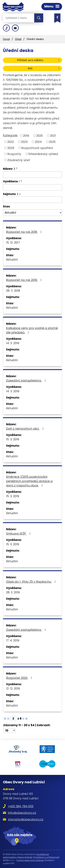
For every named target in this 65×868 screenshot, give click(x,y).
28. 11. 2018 (13, 291)
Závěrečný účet (19, 160)
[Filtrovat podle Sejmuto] (32, 200)
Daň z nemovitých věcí (25, 429)
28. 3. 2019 (13, 592)
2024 (38, 142)
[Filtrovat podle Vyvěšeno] (32, 188)
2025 (52, 142)
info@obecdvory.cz (22, 813)
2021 (53, 136)
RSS (44, 68)
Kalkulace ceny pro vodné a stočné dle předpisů (32, 330)
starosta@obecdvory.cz (26, 819)
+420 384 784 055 (21, 806)
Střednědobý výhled (43, 154)
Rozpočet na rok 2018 (25, 232)
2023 (24, 142)
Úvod (6, 39)
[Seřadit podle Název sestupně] (17, 169)
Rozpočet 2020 (20, 678)
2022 (11, 142)
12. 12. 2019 (13, 688)
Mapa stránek (25, 857)
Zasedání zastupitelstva (27, 380)
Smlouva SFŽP (19, 534)
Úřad (18, 39)
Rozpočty (14, 154)
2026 (11, 148)
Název (9, 169)
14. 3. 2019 (13, 343)
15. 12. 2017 (13, 243)
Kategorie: (10, 135)
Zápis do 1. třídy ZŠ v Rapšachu (32, 582)
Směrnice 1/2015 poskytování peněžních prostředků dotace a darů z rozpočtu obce (29, 481)
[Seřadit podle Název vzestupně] (17, 168)
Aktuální (12, 260)
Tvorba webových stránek (30, 860)
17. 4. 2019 (13, 640)
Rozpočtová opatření (37, 148)
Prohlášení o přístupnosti (46, 857)
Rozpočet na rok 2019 (25, 280)
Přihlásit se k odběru (39, 60)
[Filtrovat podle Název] (32, 175)
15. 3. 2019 (13, 439)
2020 (39, 136)
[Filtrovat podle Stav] (32, 213)
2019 (26, 136)
